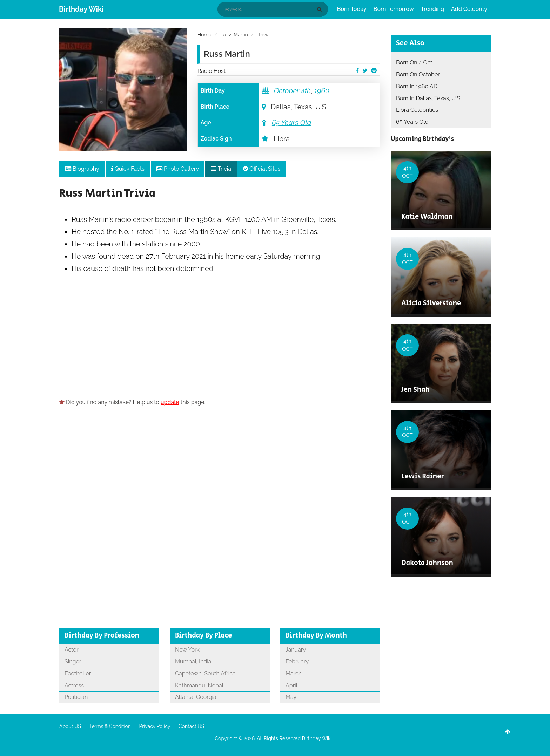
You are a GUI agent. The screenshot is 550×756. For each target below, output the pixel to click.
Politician (76, 697)
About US (70, 726)
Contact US (191, 726)
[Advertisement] (220, 355)
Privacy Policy (155, 726)
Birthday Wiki (81, 9)
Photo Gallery (178, 169)
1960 (322, 91)
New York (187, 650)
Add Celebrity (469, 9)
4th (306, 91)
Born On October (418, 74)
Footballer (78, 673)
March (294, 673)
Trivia (221, 169)
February (297, 662)
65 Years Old (291, 123)
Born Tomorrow (394, 9)
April (291, 685)
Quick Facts (128, 169)
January (296, 650)
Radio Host (212, 71)
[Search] (321, 9)
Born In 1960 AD (417, 86)
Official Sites (262, 169)
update (170, 402)
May (291, 697)
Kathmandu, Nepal (199, 685)
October (287, 91)
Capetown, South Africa (205, 673)
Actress (74, 685)
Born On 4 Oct (414, 63)
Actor (72, 650)
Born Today (352, 9)
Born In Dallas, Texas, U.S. (429, 98)
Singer (73, 662)
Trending (432, 9)
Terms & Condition (110, 726)
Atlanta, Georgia (196, 697)
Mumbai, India (193, 662)
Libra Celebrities (417, 110)
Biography (82, 169)
